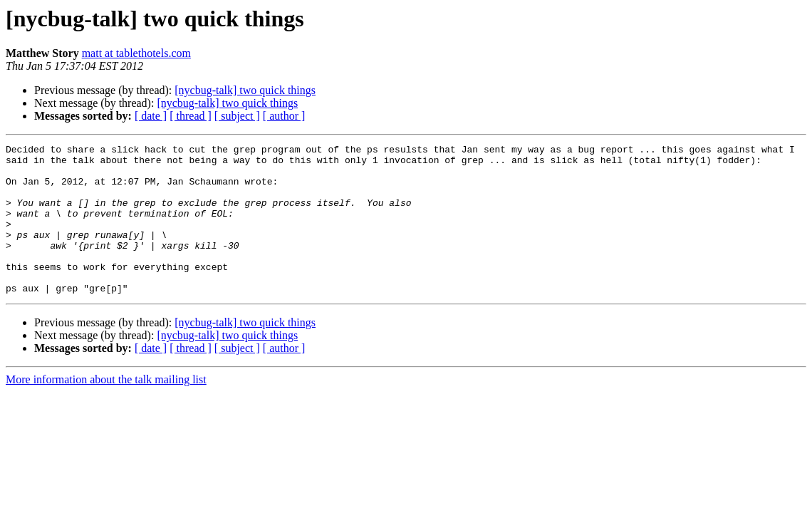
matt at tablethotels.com (136, 53)
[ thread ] (191, 116)
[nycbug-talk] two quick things (245, 90)
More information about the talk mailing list (106, 409)
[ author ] (284, 116)
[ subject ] (237, 116)
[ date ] (151, 116)
